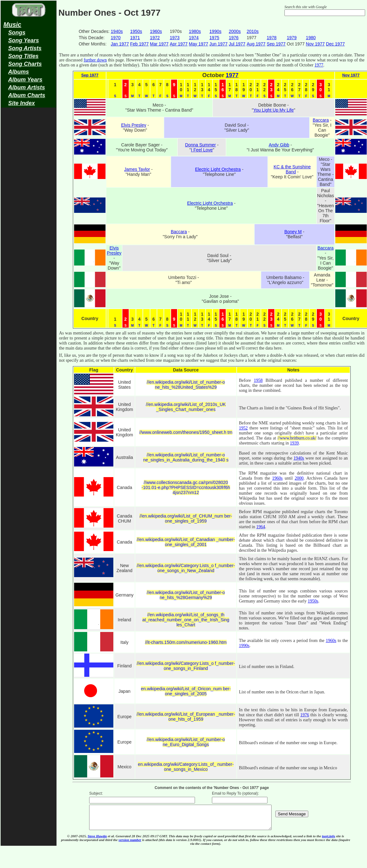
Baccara (321, 120)
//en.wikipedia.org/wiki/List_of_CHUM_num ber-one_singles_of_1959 (186, 518)
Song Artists (25, 48)
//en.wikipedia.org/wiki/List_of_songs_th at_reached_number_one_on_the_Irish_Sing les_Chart (186, 620)
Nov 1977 (315, 44)
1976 (234, 38)
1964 (261, 527)
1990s (215, 31)
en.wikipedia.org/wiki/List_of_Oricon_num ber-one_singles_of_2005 (186, 691)
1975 (214, 38)
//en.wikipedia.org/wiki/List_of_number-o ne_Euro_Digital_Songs (186, 742)
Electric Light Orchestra (218, 169)
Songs (17, 33)
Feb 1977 (139, 44)
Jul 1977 (237, 44)
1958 (258, 380)
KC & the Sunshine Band (292, 169)
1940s (117, 31)
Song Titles (23, 56)
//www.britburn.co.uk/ (297, 438)
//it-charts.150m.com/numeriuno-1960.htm (186, 642)
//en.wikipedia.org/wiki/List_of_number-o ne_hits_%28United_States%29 (186, 385)
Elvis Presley (134, 125)
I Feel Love (202, 150)
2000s (235, 31)
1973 (175, 38)
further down (95, 60)
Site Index (22, 103)
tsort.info (328, 841)
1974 (194, 38)
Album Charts (27, 95)
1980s (195, 31)
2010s (253, 31)
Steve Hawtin (97, 841)
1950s (136, 31)
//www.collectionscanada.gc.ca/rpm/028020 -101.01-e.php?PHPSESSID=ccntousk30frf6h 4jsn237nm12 (186, 487)
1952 (243, 428)
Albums (19, 72)
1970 (116, 38)
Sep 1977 (276, 44)
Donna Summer (200, 145)
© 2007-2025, (77, 841)
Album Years (25, 80)
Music (12, 24)
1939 (294, 443)
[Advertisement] (29, 209)
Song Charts (25, 64)
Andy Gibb (279, 145)
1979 (292, 38)
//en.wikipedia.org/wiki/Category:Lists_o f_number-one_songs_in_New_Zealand (186, 568)
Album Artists (27, 87)
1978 (272, 38)
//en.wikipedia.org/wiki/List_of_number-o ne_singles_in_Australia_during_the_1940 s (186, 457)
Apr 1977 (179, 44)
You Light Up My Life (274, 110)
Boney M (293, 232)
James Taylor (137, 169)
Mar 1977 (159, 44)
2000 (299, 478)
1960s (156, 31)
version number (130, 844)
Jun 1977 (219, 44)
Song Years (24, 40)
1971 (135, 38)
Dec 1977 (335, 44)
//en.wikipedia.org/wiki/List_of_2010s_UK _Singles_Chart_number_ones (186, 407)
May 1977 (199, 44)
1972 (155, 38)
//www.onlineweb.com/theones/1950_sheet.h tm (186, 432)
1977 (319, 65)
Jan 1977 (120, 44)
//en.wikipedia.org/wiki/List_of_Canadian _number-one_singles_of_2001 (186, 542)
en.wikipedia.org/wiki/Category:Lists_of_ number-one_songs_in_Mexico (186, 767)
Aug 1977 (256, 44)
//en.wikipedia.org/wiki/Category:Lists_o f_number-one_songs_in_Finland (186, 666)
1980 (311, 38)
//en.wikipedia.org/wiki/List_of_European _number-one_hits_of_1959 (186, 717)
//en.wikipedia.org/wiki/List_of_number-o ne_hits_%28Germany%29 (186, 595)
